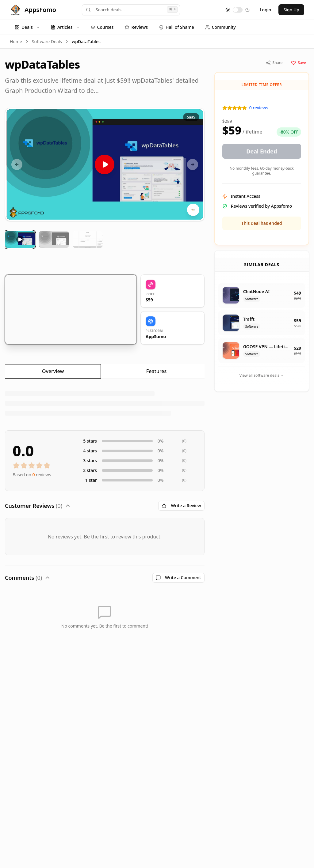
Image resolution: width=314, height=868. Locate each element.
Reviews (136, 27)
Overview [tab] (53, 371)
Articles (65, 27)
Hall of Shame (176, 27)
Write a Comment (178, 577)
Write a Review (181, 506)
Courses (102, 27)
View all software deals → (262, 375)
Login (265, 10)
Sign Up (291, 10)
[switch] (238, 10)
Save (299, 63)
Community (220, 27)
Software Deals (47, 42)
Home (16, 42)
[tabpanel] (105, 403)
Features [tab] (156, 371)
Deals (27, 27)
